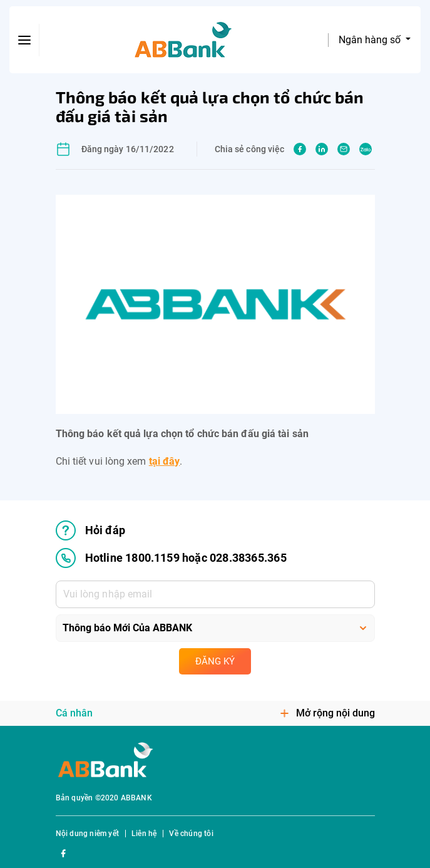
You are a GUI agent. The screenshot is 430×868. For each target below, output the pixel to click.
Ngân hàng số (371, 40)
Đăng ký (215, 661)
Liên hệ (144, 834)
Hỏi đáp (90, 530)
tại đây (165, 461)
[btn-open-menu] (24, 40)
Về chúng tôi (191, 834)
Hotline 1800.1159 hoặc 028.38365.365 (171, 558)
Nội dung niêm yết (87, 834)
